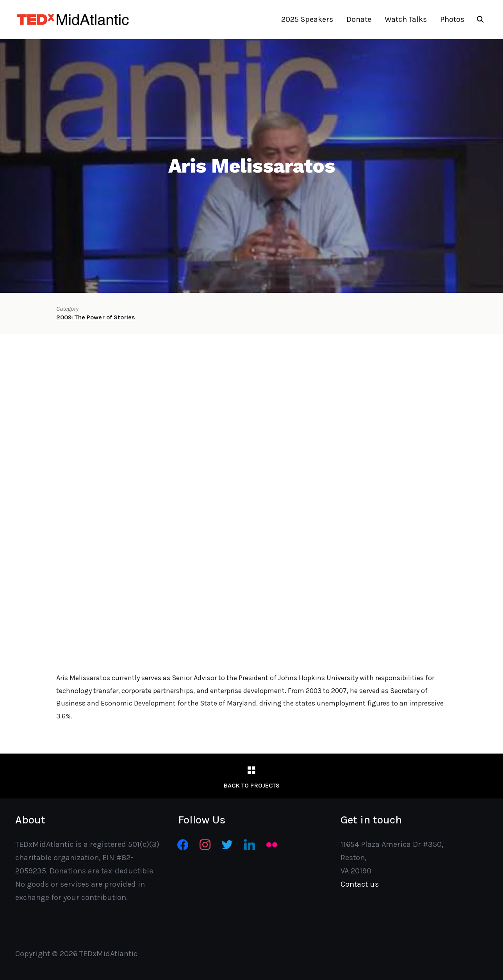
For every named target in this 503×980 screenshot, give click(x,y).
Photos (452, 19)
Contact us (360, 884)
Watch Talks (406, 19)
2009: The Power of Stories (96, 317)
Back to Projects (251, 785)
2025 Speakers (307, 19)
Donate (359, 19)
